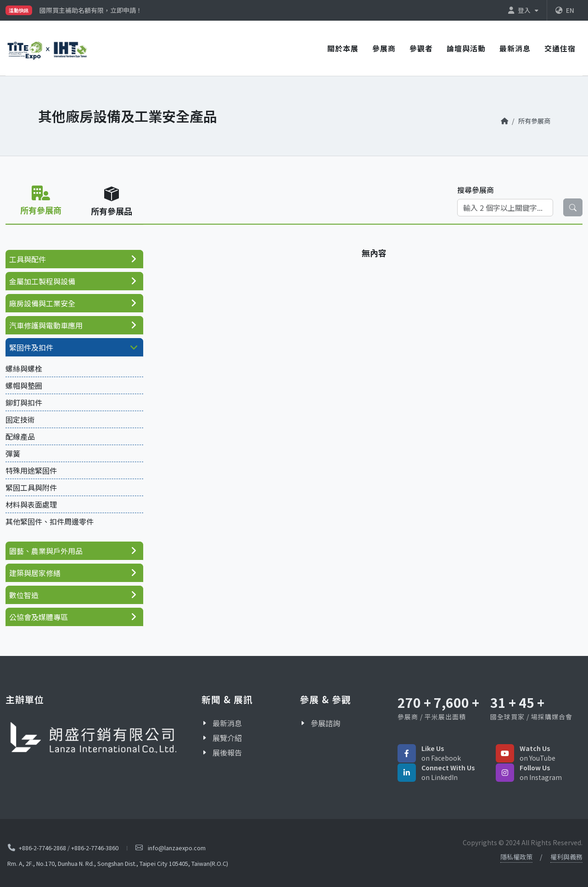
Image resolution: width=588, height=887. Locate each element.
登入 (523, 10)
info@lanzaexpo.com (177, 848)
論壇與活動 (466, 48)
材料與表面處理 (31, 504)
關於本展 (343, 48)
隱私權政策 (516, 857)
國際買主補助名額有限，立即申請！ (91, 10)
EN (565, 10)
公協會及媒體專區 (39, 617)
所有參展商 (534, 121)
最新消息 (515, 48)
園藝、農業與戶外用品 (46, 551)
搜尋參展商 (476, 190)
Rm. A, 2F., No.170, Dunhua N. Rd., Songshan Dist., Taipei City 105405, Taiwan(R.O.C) (118, 863)
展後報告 (227, 752)
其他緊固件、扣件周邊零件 (50, 521)
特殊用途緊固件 (31, 470)
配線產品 (20, 436)
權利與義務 (566, 857)
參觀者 (421, 48)
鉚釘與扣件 (24, 402)
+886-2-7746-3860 (95, 848)
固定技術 (20, 419)
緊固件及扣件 (31, 347)
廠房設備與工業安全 (42, 303)
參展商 (384, 48)
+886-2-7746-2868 (42, 848)
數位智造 (24, 595)
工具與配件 (28, 259)
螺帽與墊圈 (24, 385)
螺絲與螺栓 (24, 368)
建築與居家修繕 (35, 573)
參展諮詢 (325, 723)
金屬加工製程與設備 (42, 281)
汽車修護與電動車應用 (46, 325)
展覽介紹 (227, 738)
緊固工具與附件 (31, 487)
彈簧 (13, 453)
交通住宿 (560, 48)
